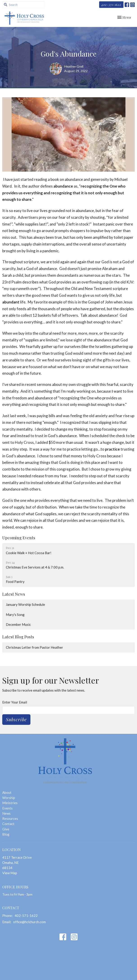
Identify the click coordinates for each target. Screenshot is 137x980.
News (6, 813)
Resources (10, 819)
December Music (18, 624)
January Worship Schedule (25, 604)
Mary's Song (15, 615)
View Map (10, 873)
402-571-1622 (111, 5)
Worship (9, 798)
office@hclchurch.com (29, 922)
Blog (6, 834)
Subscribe (16, 719)
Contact (8, 824)
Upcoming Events (19, 538)
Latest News (14, 594)
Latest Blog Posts (18, 637)
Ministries (10, 803)
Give (6, 829)
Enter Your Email (15, 702)
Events (7, 808)
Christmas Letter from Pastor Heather (34, 647)
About (7, 792)
